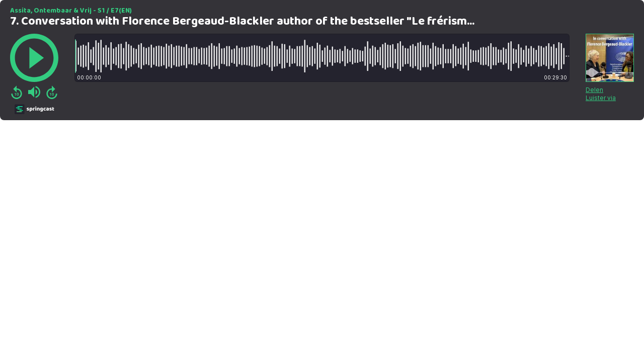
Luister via (601, 98)
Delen (594, 90)
